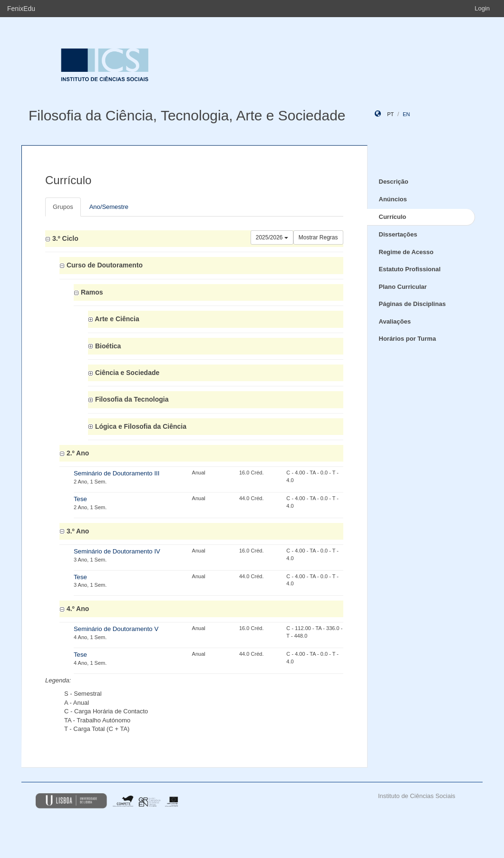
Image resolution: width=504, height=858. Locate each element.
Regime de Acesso (406, 252)
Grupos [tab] (63, 207)
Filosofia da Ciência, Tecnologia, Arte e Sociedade (187, 115)
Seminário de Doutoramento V (116, 629)
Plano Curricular (403, 287)
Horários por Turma (407, 339)
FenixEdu (21, 9)
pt (390, 114)
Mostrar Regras (318, 237)
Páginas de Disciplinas (412, 304)
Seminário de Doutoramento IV (117, 551)
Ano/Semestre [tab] (109, 207)
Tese (80, 499)
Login (482, 8)
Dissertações (398, 234)
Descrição (394, 182)
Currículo (393, 217)
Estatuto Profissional (410, 269)
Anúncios (393, 199)
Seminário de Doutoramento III (116, 473)
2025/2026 (272, 237)
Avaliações (395, 321)
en (406, 114)
